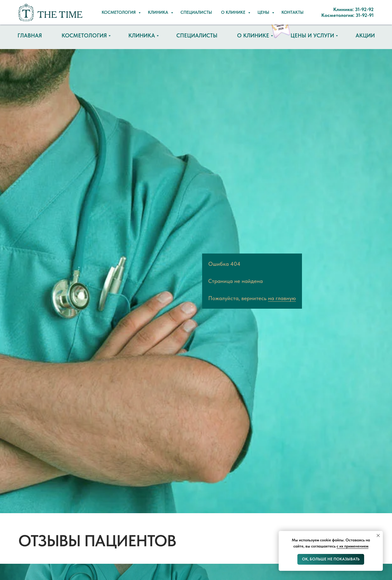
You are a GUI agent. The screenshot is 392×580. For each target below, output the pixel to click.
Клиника (142, 35)
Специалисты (197, 35)
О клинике (253, 35)
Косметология (84, 35)
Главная (30, 35)
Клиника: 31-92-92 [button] (221, 6)
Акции (365, 35)
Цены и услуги (312, 35)
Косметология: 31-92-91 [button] (228, 15)
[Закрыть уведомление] (378, 536)
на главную (282, 298)
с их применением (352, 546)
